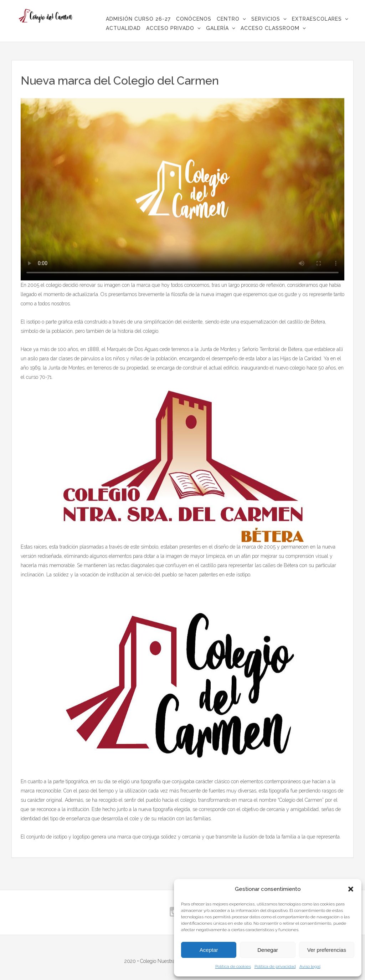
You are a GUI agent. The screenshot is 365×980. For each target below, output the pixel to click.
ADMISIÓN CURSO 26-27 (138, 19)
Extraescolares (317, 19)
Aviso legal (310, 966)
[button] (351, 889)
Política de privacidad (275, 966)
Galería (217, 28)
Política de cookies (233, 966)
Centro (228, 19)
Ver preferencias (327, 950)
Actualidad (123, 28)
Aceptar (209, 950)
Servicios (266, 19)
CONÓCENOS (194, 19)
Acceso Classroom (270, 28)
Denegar (268, 950)
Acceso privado (170, 28)
